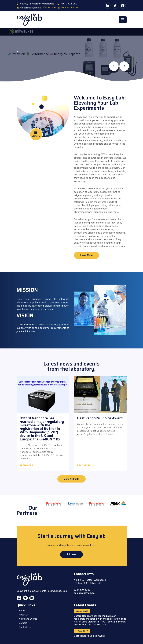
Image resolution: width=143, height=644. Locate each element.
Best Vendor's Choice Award (89, 636)
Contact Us (25, 627)
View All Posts (72, 479)
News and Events (28, 619)
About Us (24, 615)
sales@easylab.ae (84, 593)
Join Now (71, 554)
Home (22, 611)
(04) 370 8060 (82, 590)
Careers (23, 623)
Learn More (87, 255)
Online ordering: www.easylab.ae (61, 7)
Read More (26, 465)
